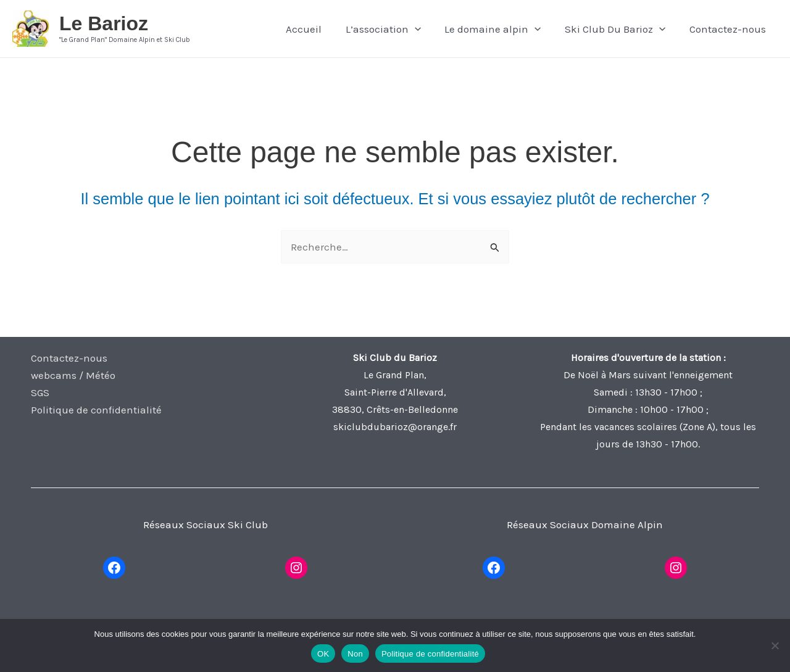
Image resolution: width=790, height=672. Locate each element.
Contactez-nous (729, 29)
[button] (424, 29)
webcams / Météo (73, 375)
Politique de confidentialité (96, 410)
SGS (40, 392)
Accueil (316, 29)
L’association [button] (393, 29)
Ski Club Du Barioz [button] (619, 29)
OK (323, 654)
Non (355, 654)
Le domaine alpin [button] (500, 29)
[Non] (775, 645)
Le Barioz (104, 23)
